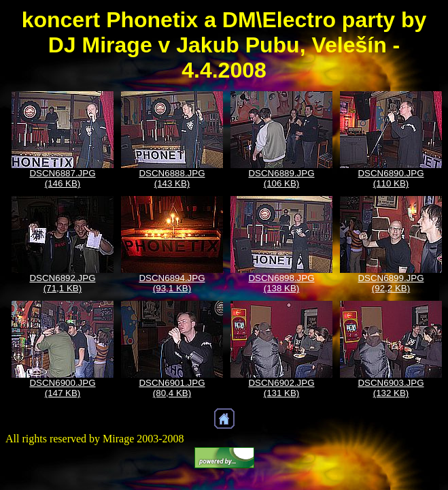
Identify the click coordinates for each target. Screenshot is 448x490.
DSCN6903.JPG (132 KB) (391, 388)
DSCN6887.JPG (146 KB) (62, 178)
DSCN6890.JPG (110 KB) (391, 178)
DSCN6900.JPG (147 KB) (62, 388)
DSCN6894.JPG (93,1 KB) (172, 283)
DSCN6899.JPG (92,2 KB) (391, 283)
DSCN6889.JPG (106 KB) (281, 178)
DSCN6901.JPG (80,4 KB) (172, 388)
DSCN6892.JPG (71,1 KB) (62, 283)
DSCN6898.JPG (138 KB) (281, 283)
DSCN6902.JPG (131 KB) (281, 388)
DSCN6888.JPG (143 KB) (172, 178)
